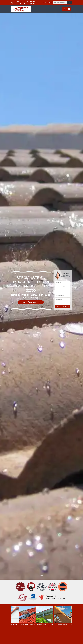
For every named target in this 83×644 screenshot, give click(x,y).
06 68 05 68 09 (29, 3)
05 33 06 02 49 (17, 3)
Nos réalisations (31, 302)
